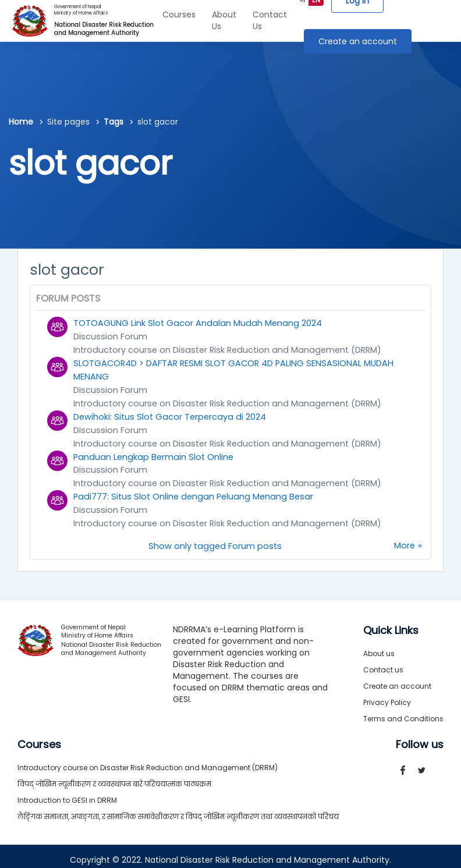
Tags (114, 122)
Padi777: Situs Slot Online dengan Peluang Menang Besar (196, 491)
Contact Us (270, 20)
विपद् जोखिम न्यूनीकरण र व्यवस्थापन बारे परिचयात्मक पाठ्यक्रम (114, 777)
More (404, 539)
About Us (224, 20)
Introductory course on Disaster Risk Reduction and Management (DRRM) (231, 349)
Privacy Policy (387, 695)
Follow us (420, 738)
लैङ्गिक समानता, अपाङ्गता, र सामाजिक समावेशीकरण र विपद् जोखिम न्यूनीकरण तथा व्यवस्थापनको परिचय (178, 809)
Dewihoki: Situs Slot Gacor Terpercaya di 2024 (171, 414)
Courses (179, 15)
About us (379, 646)
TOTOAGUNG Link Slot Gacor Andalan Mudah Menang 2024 (198, 323)
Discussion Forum (110, 336)
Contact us (383, 663)
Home (21, 122)
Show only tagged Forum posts (215, 539)
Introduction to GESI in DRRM (67, 793)
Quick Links (391, 623)
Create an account (358, 41)
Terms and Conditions (403, 712)
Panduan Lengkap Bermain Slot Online (155, 453)
